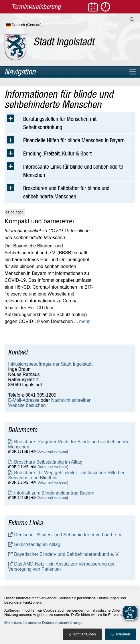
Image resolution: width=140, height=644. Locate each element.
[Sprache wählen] (33, 25)
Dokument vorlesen (52, 452)
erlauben (121, 634)
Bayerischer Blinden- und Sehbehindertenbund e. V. (67, 554)
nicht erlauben (82, 634)
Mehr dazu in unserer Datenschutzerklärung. (43, 623)
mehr (84, 321)
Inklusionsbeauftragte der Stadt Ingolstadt (50, 364)
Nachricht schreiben (71, 400)
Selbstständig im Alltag (37, 544)
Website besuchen (27, 405)
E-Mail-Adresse (24, 400)
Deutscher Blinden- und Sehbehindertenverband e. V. (68, 535)
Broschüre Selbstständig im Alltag (48, 462)
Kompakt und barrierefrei (39, 221)
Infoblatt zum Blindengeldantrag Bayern (54, 493)
